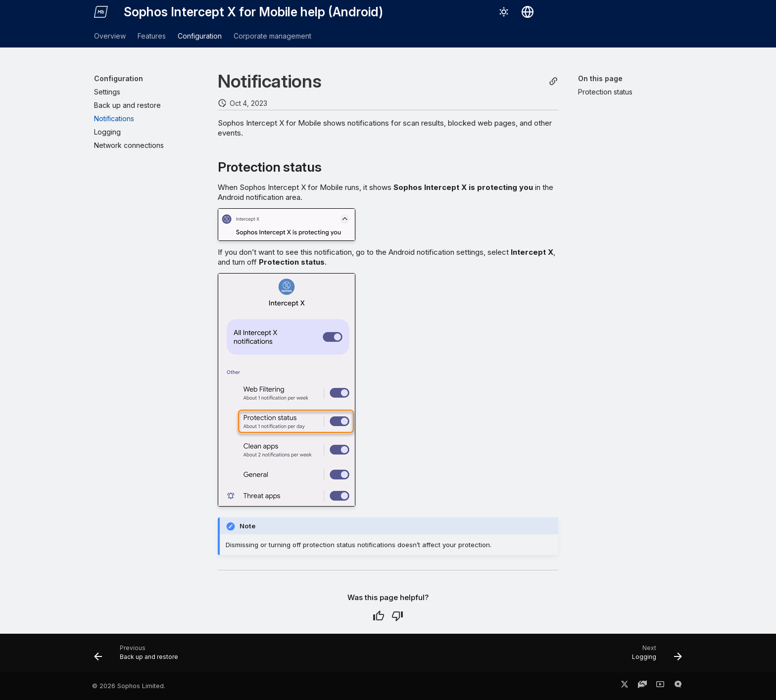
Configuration (200, 36)
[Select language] (528, 12)
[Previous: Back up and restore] (139, 656)
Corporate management (272, 36)
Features (152, 36)
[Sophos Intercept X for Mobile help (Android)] (101, 12)
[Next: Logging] (654, 656)
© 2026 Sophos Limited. (129, 686)
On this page (600, 78)
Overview (110, 36)
